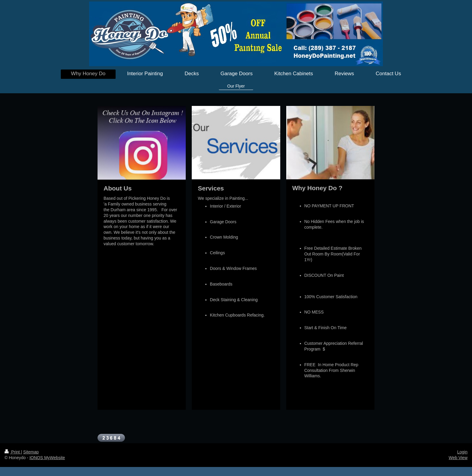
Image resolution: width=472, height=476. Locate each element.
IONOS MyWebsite (47, 458)
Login (462, 452)
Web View (458, 458)
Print (13, 452)
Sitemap (31, 452)
